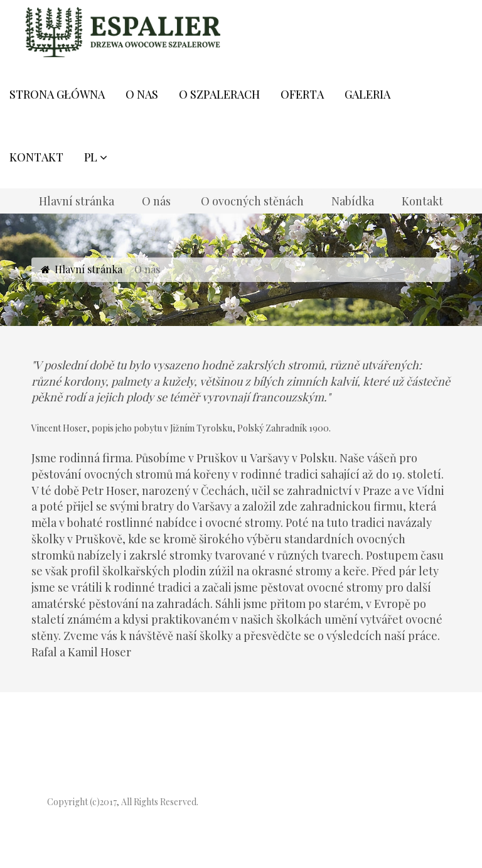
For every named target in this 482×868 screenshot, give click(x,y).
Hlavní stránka (88, 269)
